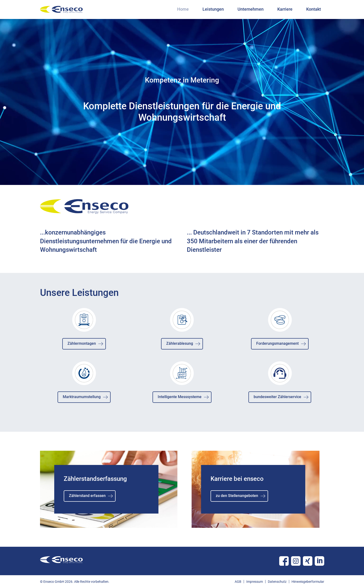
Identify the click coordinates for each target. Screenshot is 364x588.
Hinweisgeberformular (308, 582)
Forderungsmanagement (277, 343)
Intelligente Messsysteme (180, 397)
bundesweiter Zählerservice (277, 397)
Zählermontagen (82, 343)
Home (183, 9)
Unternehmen (251, 9)
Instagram (296, 561)
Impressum (255, 582)
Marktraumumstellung (82, 397)
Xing (308, 561)
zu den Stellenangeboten (237, 496)
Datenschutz (277, 582)
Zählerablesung (180, 343)
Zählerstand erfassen (87, 496)
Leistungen (213, 9)
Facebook (284, 561)
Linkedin (319, 561)
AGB (238, 582)
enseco (61, 9)
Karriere (285, 9)
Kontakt (314, 9)
